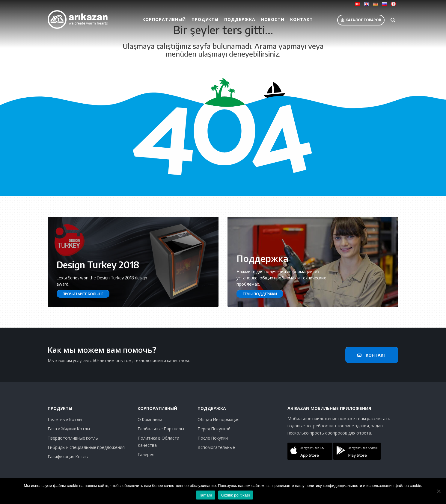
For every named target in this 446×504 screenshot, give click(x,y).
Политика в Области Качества (158, 442)
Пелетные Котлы (65, 419)
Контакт (302, 19)
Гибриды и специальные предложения (86, 447)
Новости (273, 19)
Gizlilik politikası (236, 495)
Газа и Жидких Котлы (69, 429)
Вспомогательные (216, 447)
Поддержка (240, 19)
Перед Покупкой (214, 429)
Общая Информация (219, 419)
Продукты (205, 19)
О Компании (150, 419)
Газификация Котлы (68, 457)
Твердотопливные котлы (73, 438)
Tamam (206, 495)
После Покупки (213, 438)
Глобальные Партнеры (161, 429)
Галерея (146, 454)
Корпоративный (164, 19)
